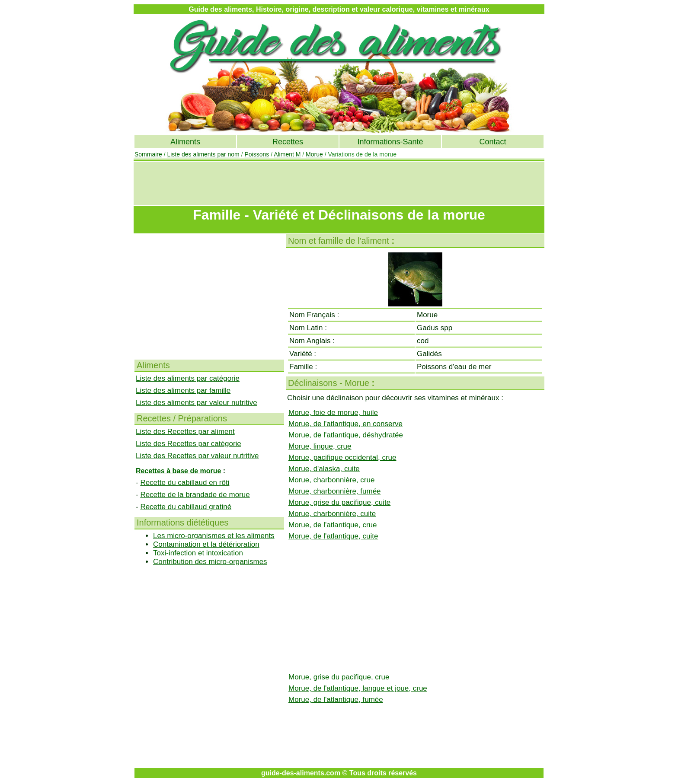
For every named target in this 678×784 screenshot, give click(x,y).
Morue (314, 154)
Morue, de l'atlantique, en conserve (345, 424)
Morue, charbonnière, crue (331, 480)
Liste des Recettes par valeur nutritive (197, 456)
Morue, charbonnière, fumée (335, 491)
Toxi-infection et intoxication (198, 553)
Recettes (288, 142)
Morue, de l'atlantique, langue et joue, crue (358, 688)
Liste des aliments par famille (183, 390)
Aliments (185, 142)
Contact (493, 142)
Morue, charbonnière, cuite (332, 514)
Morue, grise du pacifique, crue (339, 677)
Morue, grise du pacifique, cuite (339, 502)
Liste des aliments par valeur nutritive (197, 403)
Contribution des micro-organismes (210, 562)
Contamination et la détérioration (206, 544)
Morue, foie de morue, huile (333, 413)
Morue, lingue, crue (320, 446)
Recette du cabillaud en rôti (185, 483)
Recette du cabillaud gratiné (186, 507)
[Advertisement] (339, 183)
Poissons (257, 154)
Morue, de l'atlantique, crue (333, 525)
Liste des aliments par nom (203, 154)
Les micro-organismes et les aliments (214, 536)
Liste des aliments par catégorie (188, 378)
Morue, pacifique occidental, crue (342, 457)
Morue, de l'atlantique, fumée (336, 700)
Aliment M (287, 154)
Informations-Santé (390, 142)
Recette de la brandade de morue (195, 495)
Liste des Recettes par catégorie (189, 444)
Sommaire (148, 154)
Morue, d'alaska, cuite (324, 469)
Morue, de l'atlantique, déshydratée (346, 435)
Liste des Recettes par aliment (185, 432)
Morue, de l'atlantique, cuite (333, 536)
